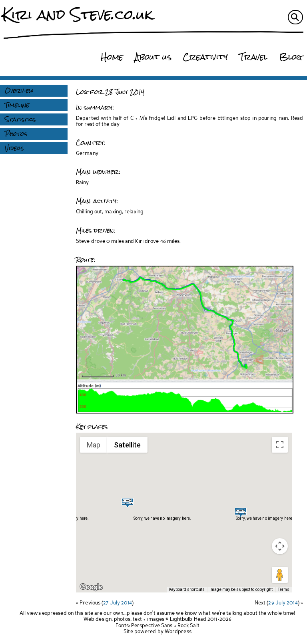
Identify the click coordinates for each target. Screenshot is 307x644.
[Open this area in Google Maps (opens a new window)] (91, 587)
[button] (128, 503)
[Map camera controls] (280, 546)
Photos (16, 134)
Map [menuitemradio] (94, 445)
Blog (291, 57)
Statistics (20, 119)
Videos (14, 148)
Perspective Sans (152, 626)
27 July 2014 (118, 603)
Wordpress (178, 632)
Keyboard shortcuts (187, 589)
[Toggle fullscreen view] (280, 445)
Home (112, 57)
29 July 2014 (283, 603)
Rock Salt (188, 626)
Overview (19, 91)
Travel (254, 57)
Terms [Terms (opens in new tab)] (284, 589)
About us (153, 57)
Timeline (17, 105)
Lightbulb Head (188, 619)
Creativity (205, 57)
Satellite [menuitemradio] (127, 445)
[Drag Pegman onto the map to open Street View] (280, 575)
